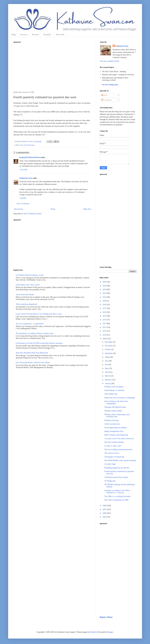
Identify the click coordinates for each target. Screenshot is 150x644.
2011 (105, 331)
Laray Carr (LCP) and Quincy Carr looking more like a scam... (39, 314)
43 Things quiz (110, 481)
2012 (105, 327)
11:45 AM (23, 170)
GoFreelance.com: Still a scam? (28, 285)
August (108, 357)
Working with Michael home (115, 407)
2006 (105, 513)
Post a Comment (23, 204)
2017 (105, 308)
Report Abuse (106, 617)
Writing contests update (113, 411)
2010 (105, 335)
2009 (105, 339)
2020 (105, 301)
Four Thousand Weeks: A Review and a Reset (33, 363)
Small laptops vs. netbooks (114, 390)
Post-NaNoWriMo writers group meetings (120, 460)
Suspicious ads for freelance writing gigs (120, 398)
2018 (105, 305)
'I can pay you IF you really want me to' (119, 439)
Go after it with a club (113, 446)
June (107, 365)
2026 (105, 282)
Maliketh (94, 632)
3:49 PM (23, 198)
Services (24, 35)
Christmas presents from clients (116, 477)
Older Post (87, 209)
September (109, 353)
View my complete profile (110, 61)
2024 (105, 289)
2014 (105, 320)
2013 (105, 324)
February (108, 380)
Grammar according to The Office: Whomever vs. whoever (117, 492)
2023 (105, 293)
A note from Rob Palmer (25, 295)
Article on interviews (112, 424)
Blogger (110, 632)
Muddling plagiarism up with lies (117, 468)
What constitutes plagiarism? (27, 304)
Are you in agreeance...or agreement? (30, 324)
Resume (36, 35)
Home (53, 209)
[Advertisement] (53, 69)
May (107, 368)
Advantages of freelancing (114, 457)
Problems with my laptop (114, 387)
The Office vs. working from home (117, 496)
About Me (60, 35)
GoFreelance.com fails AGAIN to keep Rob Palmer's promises (39, 343)
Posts (104, 95)
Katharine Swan (26, 178)
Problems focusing (111, 420)
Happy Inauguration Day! (114, 431)
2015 (105, 316)
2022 (105, 297)
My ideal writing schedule (114, 442)
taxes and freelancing (27, 145)
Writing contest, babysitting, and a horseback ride (117, 416)
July (107, 361)
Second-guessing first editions (116, 428)
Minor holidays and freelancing (116, 435)
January (108, 384)
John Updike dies (111, 394)
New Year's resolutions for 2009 (116, 500)
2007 (105, 509)
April (107, 372)
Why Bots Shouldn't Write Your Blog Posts (32, 353)
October (108, 349)
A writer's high (110, 464)
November (109, 346)
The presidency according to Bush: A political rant (35, 333)
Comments (106, 100)
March (108, 376)
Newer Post (18, 209)
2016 (105, 312)
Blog (14, 35)
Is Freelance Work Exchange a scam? (30, 275)
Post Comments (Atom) (33, 214)
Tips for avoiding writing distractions (118, 449)
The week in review (112, 453)
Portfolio (47, 35)
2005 (105, 517)
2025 (105, 286)
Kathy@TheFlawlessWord (30, 157)
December (109, 342)
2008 (105, 506)
